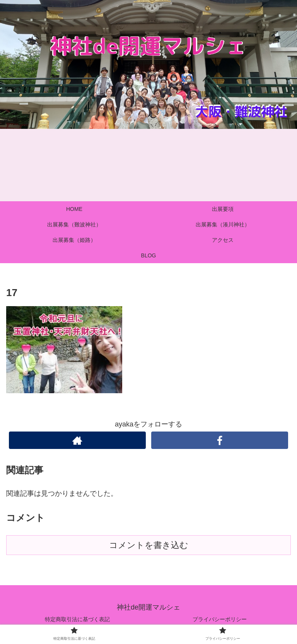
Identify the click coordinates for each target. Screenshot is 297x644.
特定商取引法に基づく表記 (77, 619)
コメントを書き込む (149, 545)
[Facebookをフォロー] (219, 440)
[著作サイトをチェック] (77, 440)
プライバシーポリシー (220, 619)
